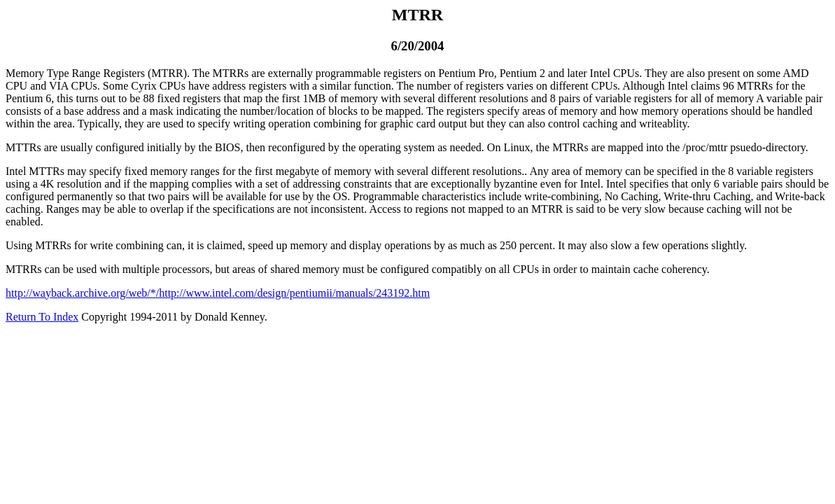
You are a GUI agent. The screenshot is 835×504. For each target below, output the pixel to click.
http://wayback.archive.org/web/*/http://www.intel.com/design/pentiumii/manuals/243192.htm (218, 293)
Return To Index (42, 317)
